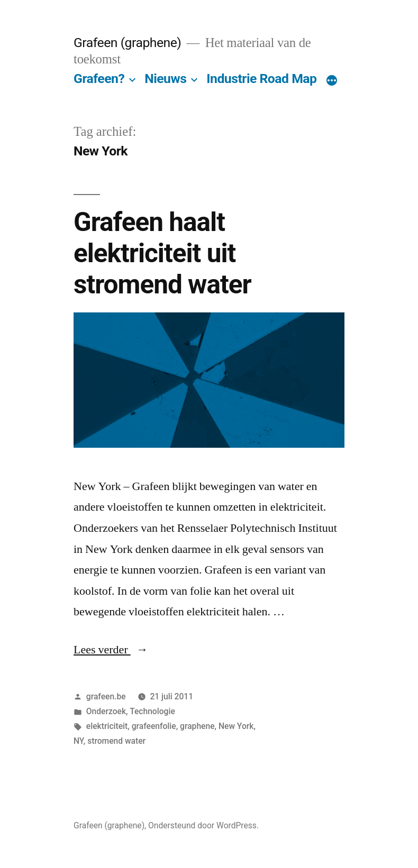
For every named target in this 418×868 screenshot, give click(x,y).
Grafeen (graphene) (127, 43)
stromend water (116, 741)
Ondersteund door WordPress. (203, 825)
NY (79, 741)
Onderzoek (106, 711)
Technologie (152, 711)
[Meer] (332, 81)
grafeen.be (106, 696)
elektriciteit (107, 726)
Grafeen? (99, 79)
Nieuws (165, 79)
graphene (197, 726)
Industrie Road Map (261, 79)
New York (236, 726)
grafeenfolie (154, 726)
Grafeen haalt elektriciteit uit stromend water (162, 253)
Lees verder (111, 650)
